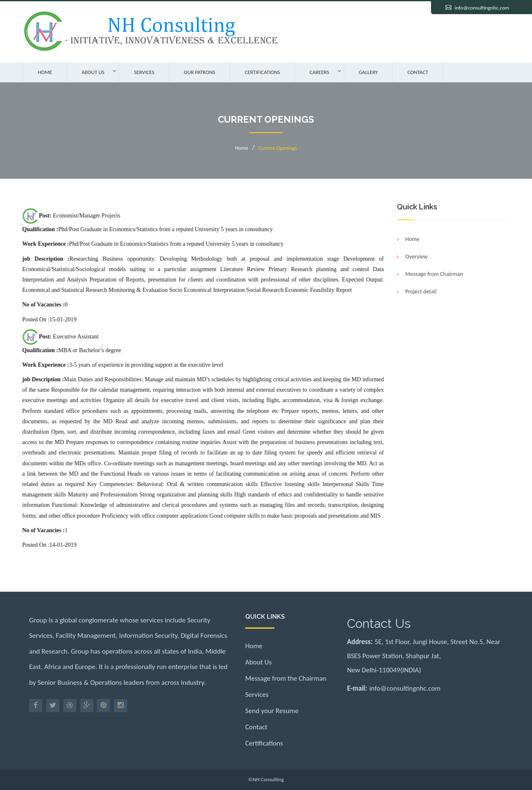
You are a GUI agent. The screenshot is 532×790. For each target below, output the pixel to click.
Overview (416, 258)
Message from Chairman (434, 275)
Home (45, 72)
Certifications (262, 72)
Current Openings (278, 148)
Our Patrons (199, 72)
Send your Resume (272, 711)
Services (144, 72)
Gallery (368, 72)
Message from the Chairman (286, 678)
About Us (93, 72)
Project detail (421, 293)
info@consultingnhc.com (482, 8)
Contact (418, 72)
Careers (319, 72)
